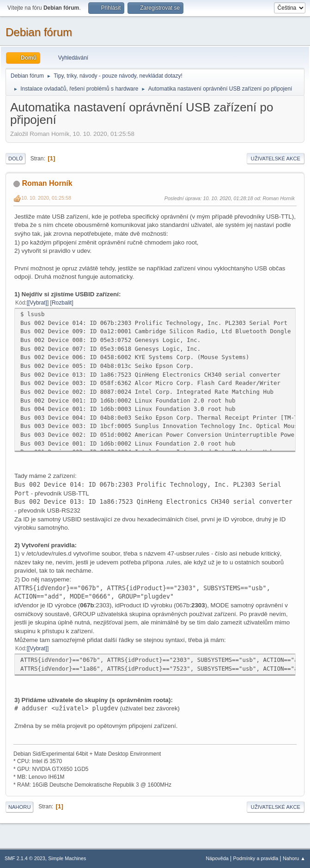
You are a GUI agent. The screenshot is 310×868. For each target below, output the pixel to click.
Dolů (15, 159)
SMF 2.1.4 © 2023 (25, 858)
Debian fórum (39, 32)
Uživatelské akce (276, 159)
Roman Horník (47, 183)
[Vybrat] (38, 303)
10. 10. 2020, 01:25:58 (46, 198)
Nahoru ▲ (294, 858)
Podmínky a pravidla (256, 858)
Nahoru (19, 807)
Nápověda (217, 858)
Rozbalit (62, 303)
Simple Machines (67, 858)
